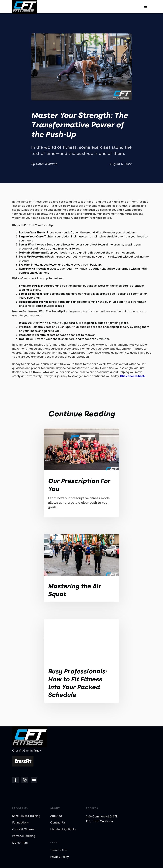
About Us (56, 816)
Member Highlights (63, 829)
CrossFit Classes (23, 829)
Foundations (20, 823)
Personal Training (24, 836)
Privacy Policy (60, 857)
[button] (146, 7)
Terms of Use (59, 850)
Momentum (20, 843)
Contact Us (58, 823)
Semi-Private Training (26, 816)
